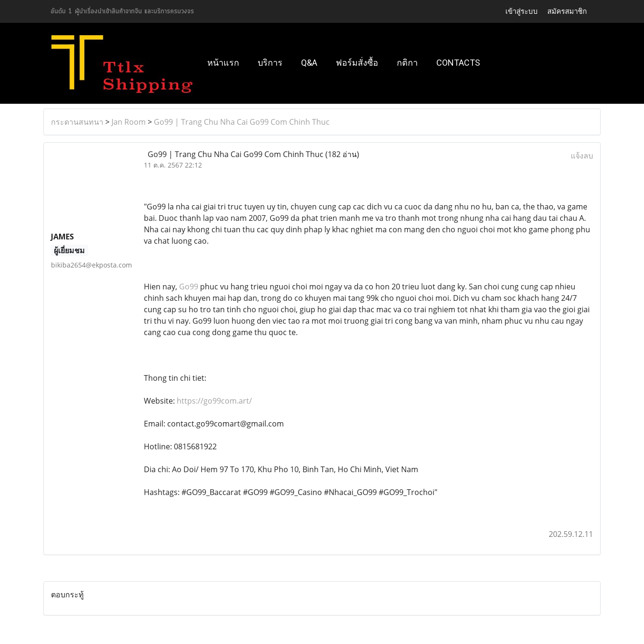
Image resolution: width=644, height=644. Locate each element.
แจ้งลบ (582, 156)
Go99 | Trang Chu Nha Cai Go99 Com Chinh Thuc (242, 122)
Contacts (458, 63)
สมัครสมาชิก (567, 11)
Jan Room (129, 122)
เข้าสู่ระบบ (522, 11)
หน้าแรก (223, 63)
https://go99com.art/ (214, 401)
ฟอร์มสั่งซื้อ (357, 63)
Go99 (189, 287)
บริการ (270, 63)
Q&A (309, 63)
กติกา (407, 63)
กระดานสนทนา (77, 122)
